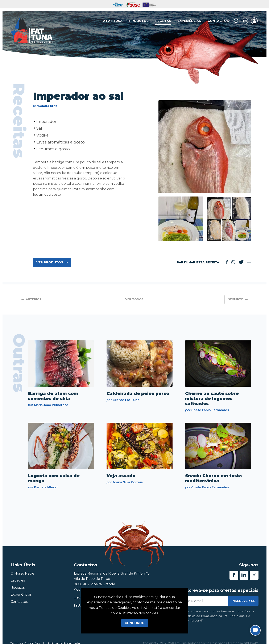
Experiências (189, 21)
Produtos (139, 21)
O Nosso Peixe (22, 573)
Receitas (163, 21)
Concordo (135, 623)
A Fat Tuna (113, 21)
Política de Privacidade (201, 616)
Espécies (18, 580)
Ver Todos (134, 299)
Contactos (218, 21)
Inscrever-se (243, 601)
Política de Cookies (115, 608)
